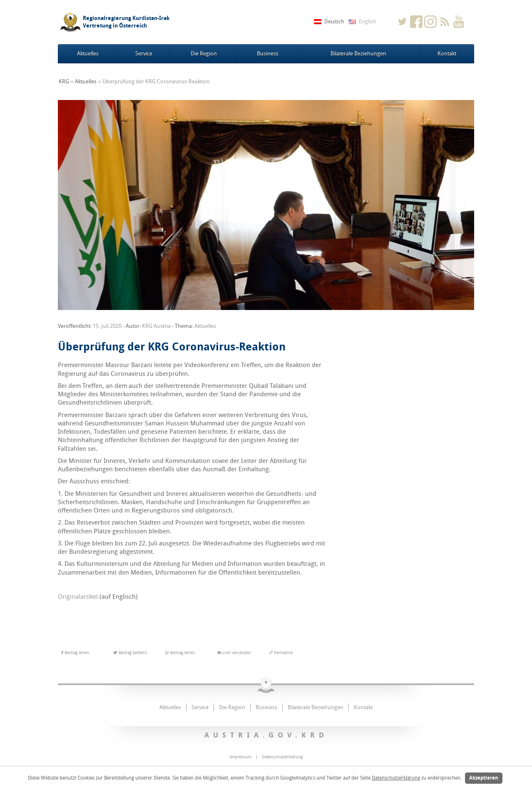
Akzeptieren (484, 778)
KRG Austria (156, 326)
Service (144, 54)
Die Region (204, 54)
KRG (64, 81)
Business (268, 54)
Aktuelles (88, 54)
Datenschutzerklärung (396, 778)
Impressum (241, 757)
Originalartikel (78, 597)
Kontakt (447, 54)
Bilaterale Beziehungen (358, 54)
